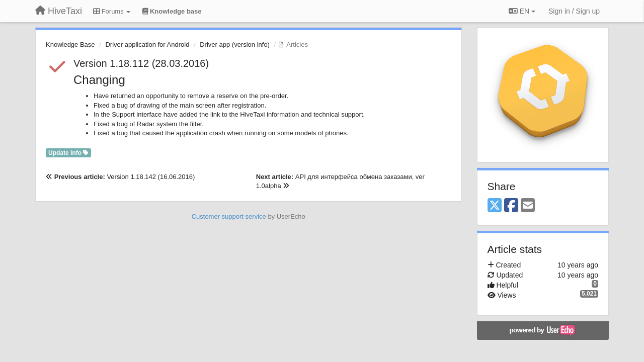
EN (522, 11)
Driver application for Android (147, 44)
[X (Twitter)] (495, 206)
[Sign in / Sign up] (574, 11)
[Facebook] (511, 206)
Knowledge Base (70, 44)
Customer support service (229, 216)
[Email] (528, 206)
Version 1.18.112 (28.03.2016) (141, 63)
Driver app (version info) (235, 44)
